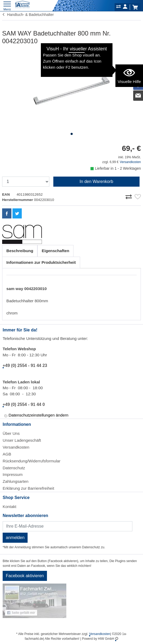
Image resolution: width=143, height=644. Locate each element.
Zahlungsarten (16, 481)
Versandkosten (130, 162)
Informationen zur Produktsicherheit (41, 262)
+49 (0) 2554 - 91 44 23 (25, 365)
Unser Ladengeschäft (22, 440)
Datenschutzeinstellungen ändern (36, 416)
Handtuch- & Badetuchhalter (28, 15)
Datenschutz (14, 468)
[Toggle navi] (7, 5)
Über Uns (11, 433)
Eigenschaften (55, 251)
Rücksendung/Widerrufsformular (32, 461)
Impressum (13, 474)
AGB (7, 454)
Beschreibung (20, 251)
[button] (72, 134)
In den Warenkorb (96, 181)
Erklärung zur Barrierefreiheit (28, 488)
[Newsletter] (68, 526)
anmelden (15, 538)
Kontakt (10, 507)
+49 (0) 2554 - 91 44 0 (24, 404)
